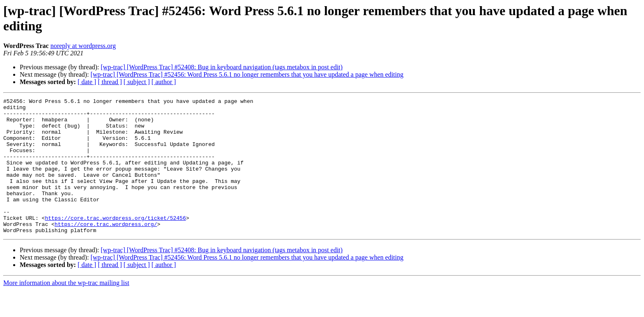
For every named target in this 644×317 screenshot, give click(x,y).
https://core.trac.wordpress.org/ (106, 250)
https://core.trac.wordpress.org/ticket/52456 (115, 242)
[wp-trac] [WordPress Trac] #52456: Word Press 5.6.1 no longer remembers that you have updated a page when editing (247, 74)
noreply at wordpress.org (83, 46)
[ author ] (164, 82)
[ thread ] (110, 82)
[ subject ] (137, 82)
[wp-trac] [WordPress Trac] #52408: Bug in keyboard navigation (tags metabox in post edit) (222, 67)
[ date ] (87, 82)
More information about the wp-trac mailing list (66, 310)
